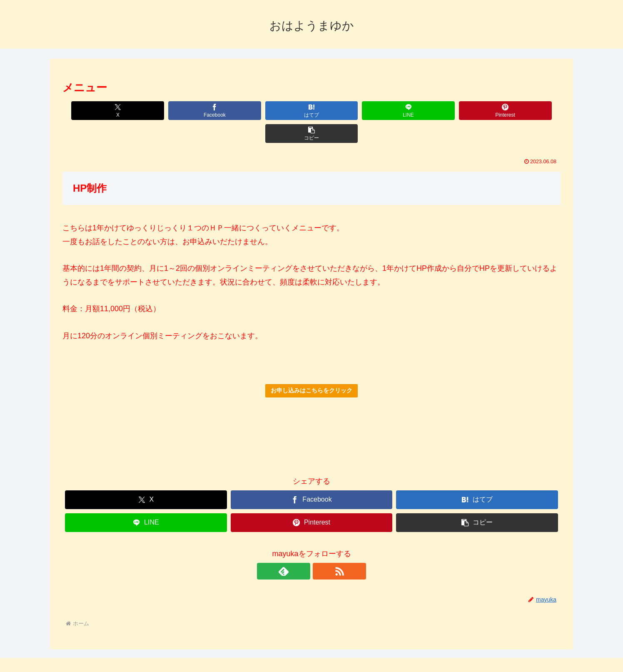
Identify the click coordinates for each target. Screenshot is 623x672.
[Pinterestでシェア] (437, 111)
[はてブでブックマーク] (270, 111)
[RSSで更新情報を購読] (321, 548)
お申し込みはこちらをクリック (311, 367)
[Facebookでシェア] (186, 111)
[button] (521, 111)
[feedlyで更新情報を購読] (302, 548)
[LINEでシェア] (353, 111)
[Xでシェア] (102, 111)
